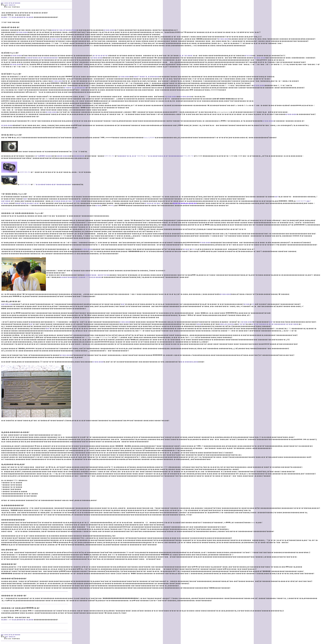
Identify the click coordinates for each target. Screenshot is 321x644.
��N (276, 197)
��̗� (199, 324)
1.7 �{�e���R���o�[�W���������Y (53, 184)
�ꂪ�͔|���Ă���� (44, 156)
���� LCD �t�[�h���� (90, 277)
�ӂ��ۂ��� (109, 30)
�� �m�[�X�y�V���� (12, 3)
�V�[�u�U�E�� (152, 203)
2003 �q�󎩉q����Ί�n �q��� (21, 620)
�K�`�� (248, 56)
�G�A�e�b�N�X (101, 56)
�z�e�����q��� (189, 362)
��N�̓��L (6, 201)
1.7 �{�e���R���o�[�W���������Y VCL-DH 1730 (170, 156)
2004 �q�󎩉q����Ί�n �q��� (21, 17)
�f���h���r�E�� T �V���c (67, 201)
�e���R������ (69, 277)
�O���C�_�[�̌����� (75, 88)
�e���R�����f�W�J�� (97, 275)
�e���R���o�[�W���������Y (42, 58)
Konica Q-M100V (149, 138)
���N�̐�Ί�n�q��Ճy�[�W (28, 203)
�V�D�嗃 (242, 324)
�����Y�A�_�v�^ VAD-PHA (131, 156)
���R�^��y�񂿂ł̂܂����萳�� (64, 30)
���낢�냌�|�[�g (227, 324)
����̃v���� (63, 156)
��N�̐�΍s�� (7, 304)
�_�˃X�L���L (186, 56)
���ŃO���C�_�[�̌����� (146, 77)
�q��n (4, 17)
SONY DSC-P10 (109, 156)
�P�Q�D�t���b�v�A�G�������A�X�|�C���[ (275, 324)
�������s (79, 156)
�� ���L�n (12, 5)
